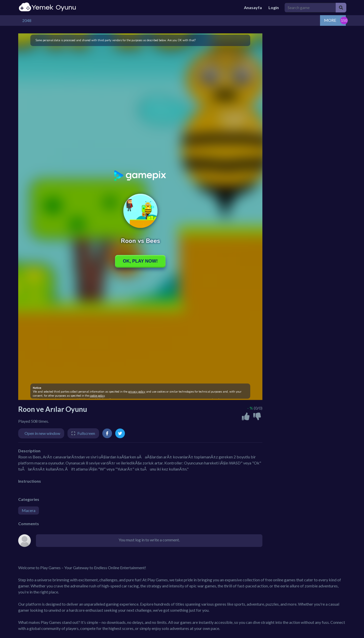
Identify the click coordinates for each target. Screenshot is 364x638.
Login (274, 7)
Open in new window (42, 433)
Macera (29, 510)
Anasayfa (253, 7)
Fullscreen (86, 433)
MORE (330, 20)
